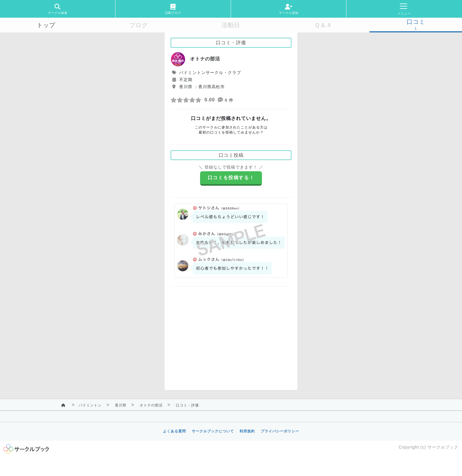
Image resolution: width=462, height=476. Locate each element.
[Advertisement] (231, 334)
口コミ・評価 (187, 405)
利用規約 (247, 431)
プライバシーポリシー (280, 431)
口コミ (416, 22)
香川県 (121, 405)
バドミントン (90, 405)
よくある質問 (174, 431)
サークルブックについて (213, 431)
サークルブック (443, 447)
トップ (46, 25)
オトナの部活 (151, 405)
